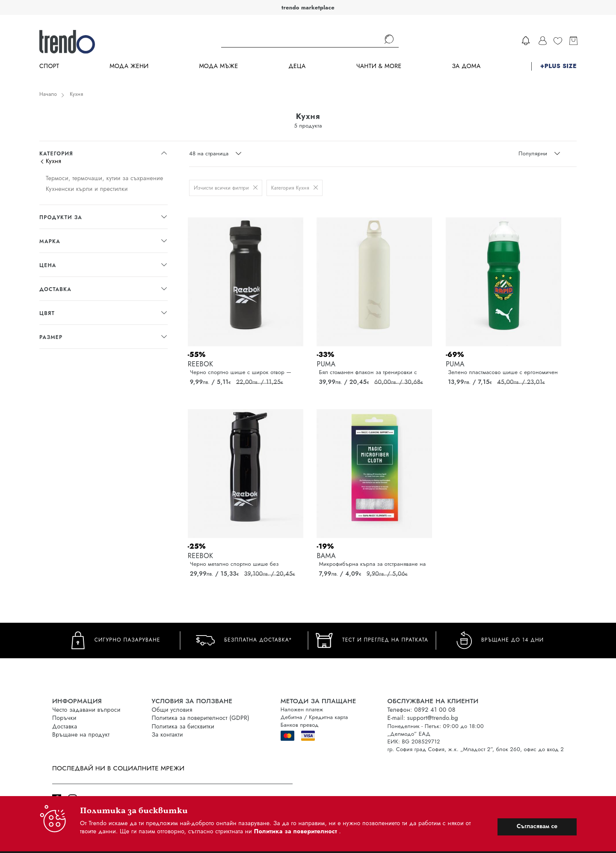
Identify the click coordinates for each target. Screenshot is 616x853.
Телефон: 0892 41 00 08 (422, 710)
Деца (297, 66)
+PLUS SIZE (558, 66)
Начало (48, 94)
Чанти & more (379, 66)
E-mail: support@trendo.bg (423, 718)
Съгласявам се (537, 826)
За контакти (167, 734)
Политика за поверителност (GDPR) (201, 718)
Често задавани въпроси (86, 710)
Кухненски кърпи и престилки (87, 189)
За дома (466, 66)
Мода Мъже (219, 66)
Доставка (65, 726)
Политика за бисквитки (183, 726)
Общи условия (172, 710)
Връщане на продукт (81, 734)
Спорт (49, 66)
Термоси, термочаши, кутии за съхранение (104, 178)
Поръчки (64, 718)
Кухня (76, 94)
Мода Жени (129, 66)
